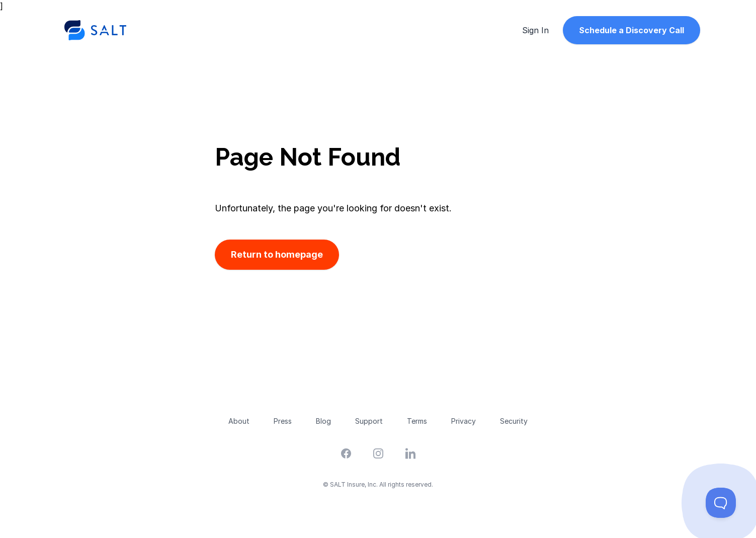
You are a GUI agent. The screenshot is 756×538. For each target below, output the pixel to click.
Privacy (464, 421)
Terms (417, 421)
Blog (323, 421)
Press (283, 421)
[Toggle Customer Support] (721, 503)
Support (369, 421)
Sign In (535, 30)
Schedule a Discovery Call (632, 30)
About (239, 421)
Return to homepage (277, 254)
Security (514, 421)
